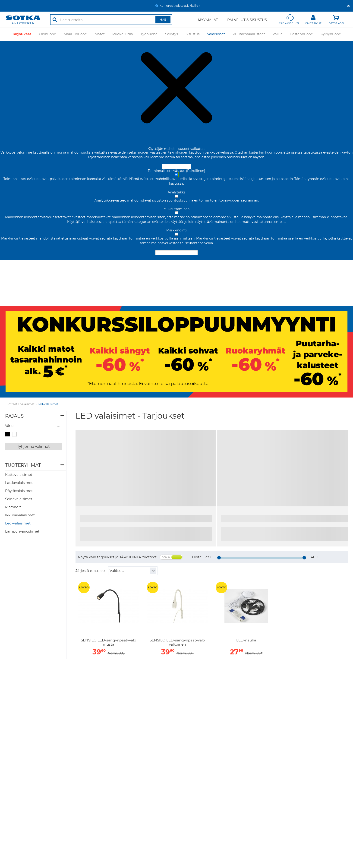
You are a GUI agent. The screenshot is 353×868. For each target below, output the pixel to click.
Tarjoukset (22, 34)
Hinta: (197, 557)
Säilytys (172, 34)
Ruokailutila (123, 34)
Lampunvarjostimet (22, 531)
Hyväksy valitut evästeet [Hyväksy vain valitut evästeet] (176, 253)
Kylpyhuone (331, 34)
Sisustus (192, 34)
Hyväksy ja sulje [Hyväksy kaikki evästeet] (176, 167)
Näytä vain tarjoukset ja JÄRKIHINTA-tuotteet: (118, 557)
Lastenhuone (302, 34)
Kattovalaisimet (19, 475)
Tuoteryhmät (23, 465)
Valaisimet (216, 34)
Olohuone (47, 34)
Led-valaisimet (48, 404)
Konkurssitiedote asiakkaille (179, 6)
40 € (315, 557)
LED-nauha (246, 640)
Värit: (9, 426)
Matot (100, 34)
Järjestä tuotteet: (90, 571)
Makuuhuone (75, 34)
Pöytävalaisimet (19, 491)
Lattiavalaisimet (19, 483)
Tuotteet (11, 404)
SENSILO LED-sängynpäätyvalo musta (109, 642)
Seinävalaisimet (19, 499)
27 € (209, 557)
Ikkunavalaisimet (20, 515)
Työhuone (149, 34)
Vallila (278, 34)
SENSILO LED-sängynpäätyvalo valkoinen (177, 642)
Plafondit (13, 507)
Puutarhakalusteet (249, 34)
